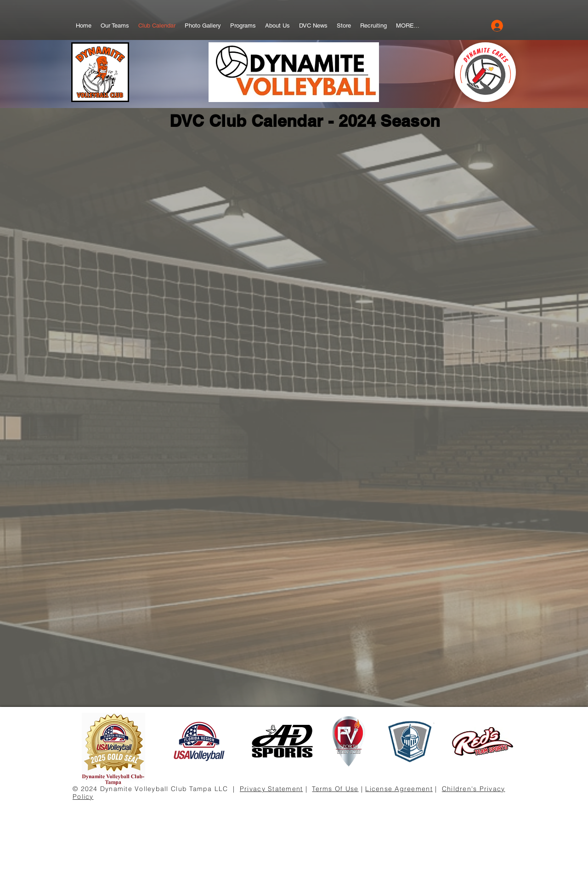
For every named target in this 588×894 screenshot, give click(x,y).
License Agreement (399, 789)
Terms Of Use (335, 789)
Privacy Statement (271, 789)
